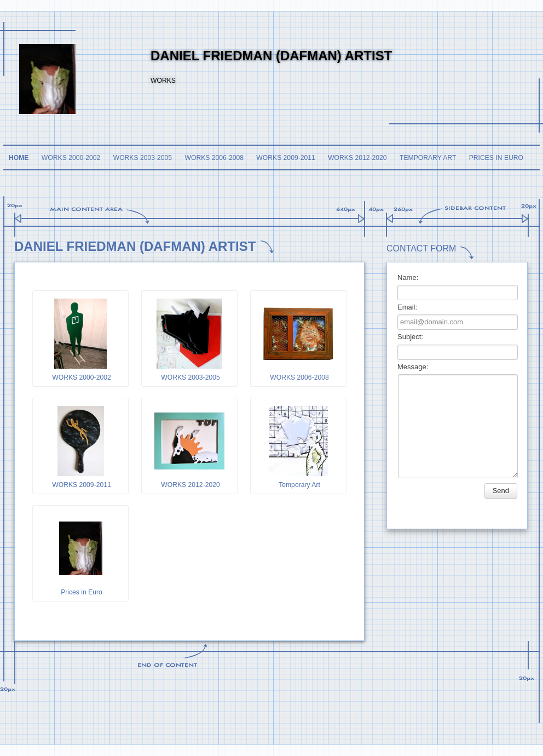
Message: (413, 367)
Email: (407, 307)
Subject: (410, 337)
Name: (408, 277)
